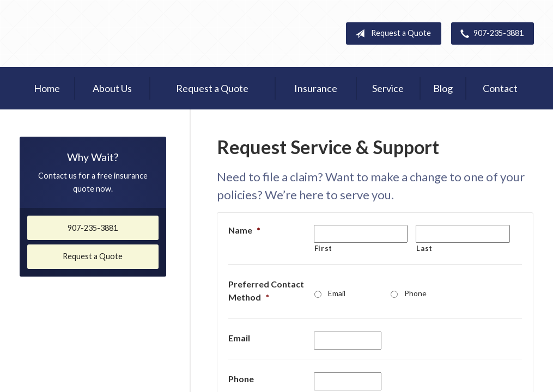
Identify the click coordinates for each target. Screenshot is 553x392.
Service (388, 88)
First (323, 248)
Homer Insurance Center (112, 33)
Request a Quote (391, 34)
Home (47, 88)
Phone (415, 293)
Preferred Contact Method (266, 290)
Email (337, 293)
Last (424, 248)
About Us (112, 88)
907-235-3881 (490, 34)
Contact (500, 88)
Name (244, 230)
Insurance (316, 88)
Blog (443, 88)
